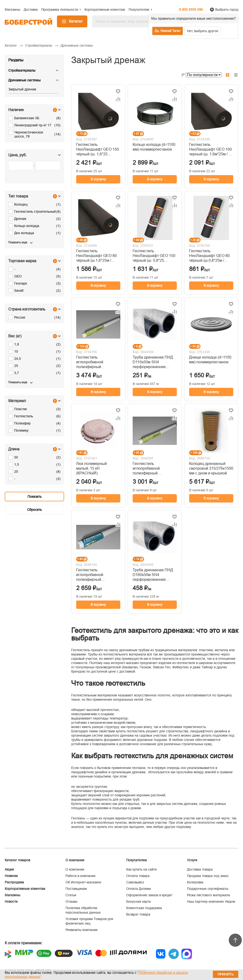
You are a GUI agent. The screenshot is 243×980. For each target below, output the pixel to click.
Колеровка (195, 882)
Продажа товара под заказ (208, 876)
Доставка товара (200, 869)
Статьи (71, 895)
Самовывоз (135, 882)
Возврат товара (138, 914)
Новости (11, 901)
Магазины (12, 895)
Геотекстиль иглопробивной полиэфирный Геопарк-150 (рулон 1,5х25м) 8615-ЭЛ (150, 469)
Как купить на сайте (142, 869)
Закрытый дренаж (22, 89)
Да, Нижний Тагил (168, 31)
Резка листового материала (208, 895)
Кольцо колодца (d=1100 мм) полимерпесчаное (154, 147)
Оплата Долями (139, 889)
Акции (9, 869)
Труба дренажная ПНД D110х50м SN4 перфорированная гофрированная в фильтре (153, 362)
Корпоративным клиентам (25, 889)
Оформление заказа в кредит (149, 895)
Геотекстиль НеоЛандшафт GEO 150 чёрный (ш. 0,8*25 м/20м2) (154, 256)
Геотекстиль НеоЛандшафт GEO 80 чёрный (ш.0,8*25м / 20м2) (209, 256)
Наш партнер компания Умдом (211, 901)
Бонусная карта (138, 901)
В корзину (98, 179)
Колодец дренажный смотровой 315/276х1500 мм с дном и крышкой (211, 468)
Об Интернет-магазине (83, 882)
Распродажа (14, 882)
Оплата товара (138, 876)
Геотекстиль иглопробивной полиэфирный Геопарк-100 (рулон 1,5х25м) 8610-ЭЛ (93, 575)
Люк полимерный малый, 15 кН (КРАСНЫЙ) (91, 468)
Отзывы (71, 901)
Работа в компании (80, 876)
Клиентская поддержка (144, 908)
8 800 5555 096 (191, 10)
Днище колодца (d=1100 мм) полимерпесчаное (210, 360)
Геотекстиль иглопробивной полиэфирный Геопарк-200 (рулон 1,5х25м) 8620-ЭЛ (93, 362)
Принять (226, 974)
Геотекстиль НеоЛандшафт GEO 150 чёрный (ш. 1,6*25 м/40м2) (98, 150)
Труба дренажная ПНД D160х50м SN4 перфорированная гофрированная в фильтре (153, 575)
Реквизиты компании (82, 930)
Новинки (11, 876)
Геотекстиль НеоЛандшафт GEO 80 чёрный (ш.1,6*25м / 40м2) (96, 256)
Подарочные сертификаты (208, 889)
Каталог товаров (17, 860)
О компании (75, 869)
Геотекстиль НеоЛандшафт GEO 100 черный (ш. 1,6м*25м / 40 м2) (211, 150)
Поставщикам (76, 889)
